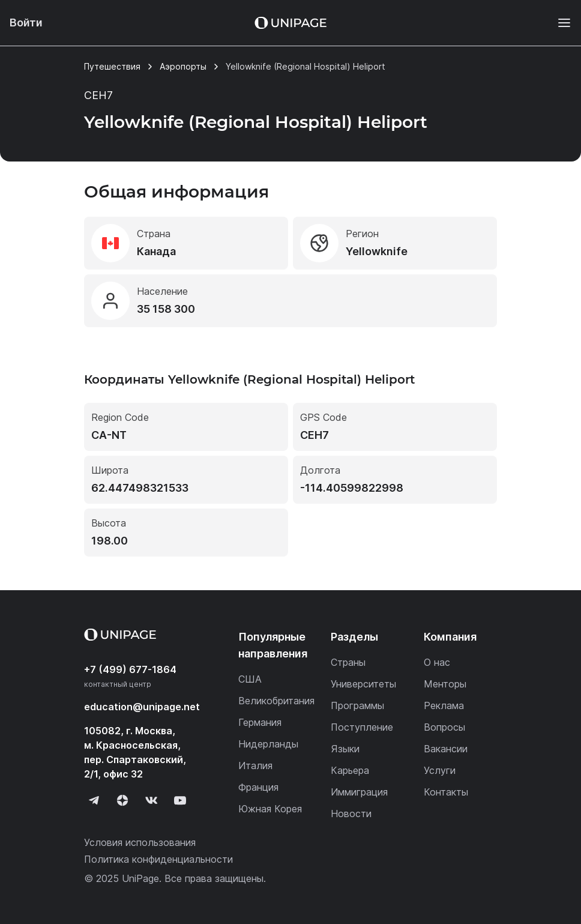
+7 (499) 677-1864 (130, 669)
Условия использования (140, 842)
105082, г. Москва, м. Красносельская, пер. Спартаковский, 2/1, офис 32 (135, 752)
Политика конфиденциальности (158, 859)
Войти (26, 23)
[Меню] (558, 23)
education (142, 707)
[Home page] (290, 23)
